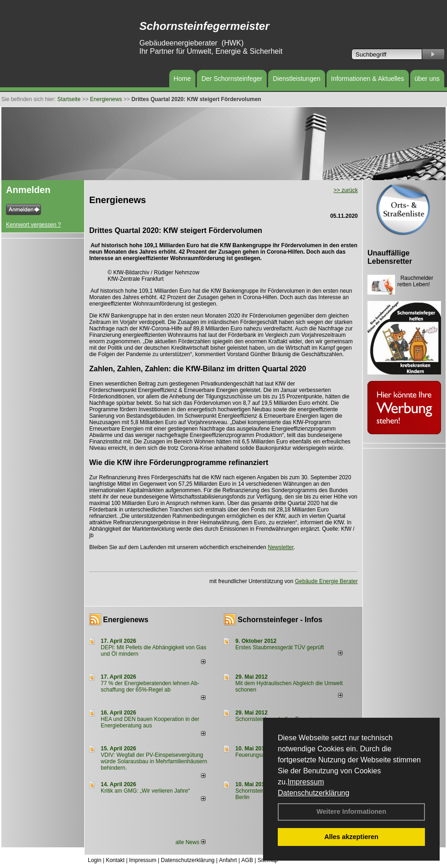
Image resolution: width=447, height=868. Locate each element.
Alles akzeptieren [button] (351, 837)
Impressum (306, 782)
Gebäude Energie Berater (326, 581)
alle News (190, 842)
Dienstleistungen (297, 79)
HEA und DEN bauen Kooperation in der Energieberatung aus (150, 722)
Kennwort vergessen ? (33, 225)
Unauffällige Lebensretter (390, 257)
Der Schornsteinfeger (232, 79)
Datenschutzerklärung (314, 793)
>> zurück (346, 190)
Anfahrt (228, 860)
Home (182, 79)
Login (95, 860)
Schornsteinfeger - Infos (280, 620)
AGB (247, 860)
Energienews (126, 620)
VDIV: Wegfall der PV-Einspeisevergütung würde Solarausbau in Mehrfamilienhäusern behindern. (154, 761)
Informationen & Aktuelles (368, 79)
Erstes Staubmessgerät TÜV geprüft (280, 647)
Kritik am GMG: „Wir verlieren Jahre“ (145, 791)
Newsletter (281, 547)
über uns (427, 79)
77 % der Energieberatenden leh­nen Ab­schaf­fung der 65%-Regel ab (150, 686)
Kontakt (115, 860)
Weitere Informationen (351, 811)
